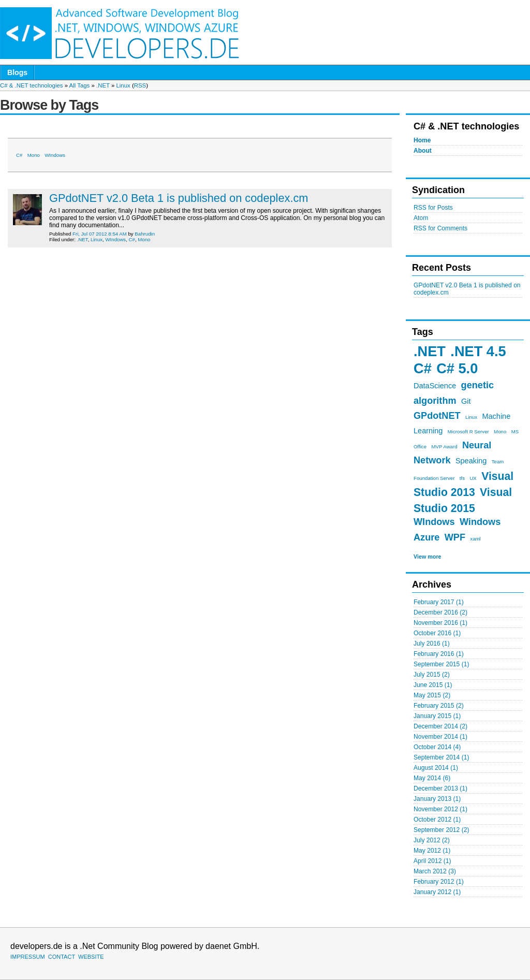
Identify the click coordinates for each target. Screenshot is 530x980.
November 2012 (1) (440, 809)
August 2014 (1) (436, 768)
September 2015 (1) (441, 664)
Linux (123, 85)
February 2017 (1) (439, 602)
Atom (421, 218)
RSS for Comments (440, 228)
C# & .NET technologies (32, 85)
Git (466, 401)
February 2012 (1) (439, 882)
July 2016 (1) (432, 643)
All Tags (80, 85)
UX (473, 478)
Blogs (17, 72)
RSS (140, 85)
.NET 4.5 (478, 351)
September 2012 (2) (441, 830)
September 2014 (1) (441, 757)
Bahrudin (145, 234)
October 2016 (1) (437, 633)
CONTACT (62, 957)
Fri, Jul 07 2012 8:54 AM (100, 234)
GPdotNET (437, 416)
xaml (475, 539)
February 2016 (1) (439, 654)
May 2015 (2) (432, 695)
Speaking (471, 461)
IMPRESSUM (28, 957)
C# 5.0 (457, 368)
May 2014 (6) (432, 778)
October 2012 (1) (437, 820)
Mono (500, 432)
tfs (462, 478)
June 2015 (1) (433, 685)
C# (423, 368)
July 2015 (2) (432, 675)
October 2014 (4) (437, 747)
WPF (455, 537)
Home (422, 140)
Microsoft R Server (468, 432)
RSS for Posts (433, 208)
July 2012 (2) (432, 840)
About (423, 151)
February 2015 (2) (439, 706)
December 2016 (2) (440, 612)
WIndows (434, 522)
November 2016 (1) (440, 623)
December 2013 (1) (440, 788)
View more (428, 557)
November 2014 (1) (440, 737)
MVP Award (444, 447)
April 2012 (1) (432, 861)
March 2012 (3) (435, 871)
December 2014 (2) (440, 726)
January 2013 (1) (437, 799)
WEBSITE (91, 957)
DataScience (435, 386)
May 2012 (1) (432, 851)
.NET (103, 85)
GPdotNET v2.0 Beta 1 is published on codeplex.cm (179, 198)
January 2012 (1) (437, 892)
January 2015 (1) (437, 716)
